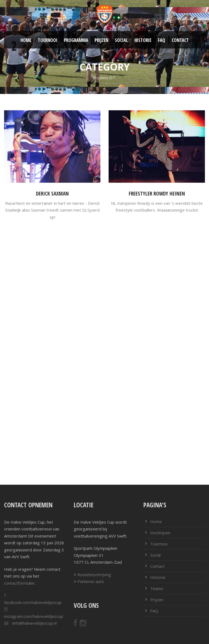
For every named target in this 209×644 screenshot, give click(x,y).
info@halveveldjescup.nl (34, 623)
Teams (157, 588)
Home (26, 40)
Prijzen (102, 40)
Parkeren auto (91, 581)
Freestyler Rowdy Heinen (157, 194)
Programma (76, 40)
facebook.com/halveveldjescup (33, 602)
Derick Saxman (52, 194)
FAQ (162, 40)
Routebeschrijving (94, 575)
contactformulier (19, 583)
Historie (143, 40)
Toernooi (48, 40)
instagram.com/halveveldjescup (34, 616)
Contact (180, 40)
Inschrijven (160, 533)
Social (121, 40)
